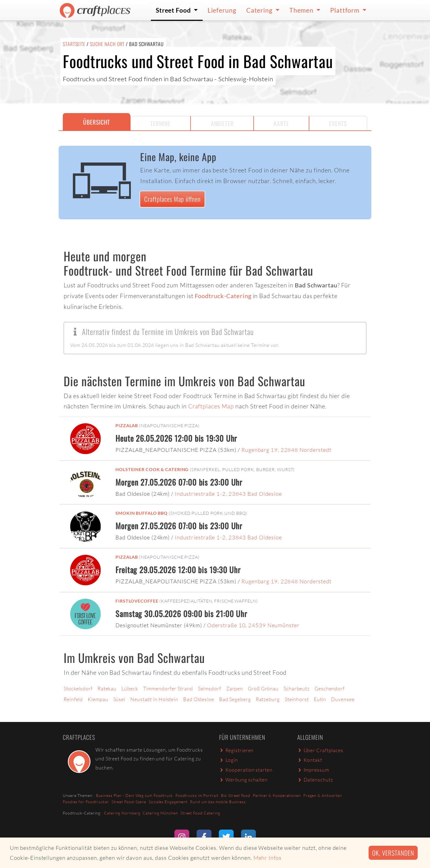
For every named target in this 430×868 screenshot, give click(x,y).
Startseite (74, 44)
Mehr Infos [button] (268, 858)
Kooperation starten (246, 770)
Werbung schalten (243, 780)
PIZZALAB (127, 425)
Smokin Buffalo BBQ (142, 513)
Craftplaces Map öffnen (172, 199)
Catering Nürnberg (122, 813)
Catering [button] (260, 10)
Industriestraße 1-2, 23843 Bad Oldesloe (228, 494)
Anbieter (222, 123)
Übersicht (97, 122)
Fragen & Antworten (323, 795)
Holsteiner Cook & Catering (152, 469)
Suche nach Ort (107, 44)
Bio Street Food (236, 795)
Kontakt (310, 760)
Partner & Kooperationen (277, 795)
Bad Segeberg (235, 699)
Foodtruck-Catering (223, 296)
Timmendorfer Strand (168, 688)
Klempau (98, 699)
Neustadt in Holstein (154, 699)
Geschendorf (330, 688)
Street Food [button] (174, 10)
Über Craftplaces (320, 750)
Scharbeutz (297, 688)
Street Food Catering (200, 813)
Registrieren (236, 750)
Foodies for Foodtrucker (86, 802)
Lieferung (222, 10)
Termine (160, 123)
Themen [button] (302, 10)
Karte (281, 123)
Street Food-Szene (129, 802)
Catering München (160, 813)
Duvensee (343, 699)
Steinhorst (297, 699)
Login (229, 760)
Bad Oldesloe (199, 699)
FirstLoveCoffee (137, 601)
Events (338, 123)
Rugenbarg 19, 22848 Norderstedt (286, 450)
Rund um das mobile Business (218, 802)
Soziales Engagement (168, 802)
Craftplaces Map (211, 406)
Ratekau (107, 688)
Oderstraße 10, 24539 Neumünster (253, 625)
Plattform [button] (346, 10)
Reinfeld (73, 699)
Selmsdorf (210, 688)
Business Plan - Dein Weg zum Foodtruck (135, 795)
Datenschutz (315, 780)
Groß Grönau (263, 688)
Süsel (119, 699)
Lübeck (130, 688)
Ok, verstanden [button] (393, 853)
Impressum (313, 770)
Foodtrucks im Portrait (197, 795)
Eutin (320, 699)
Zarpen (235, 688)
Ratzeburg (268, 699)
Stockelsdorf (78, 688)
